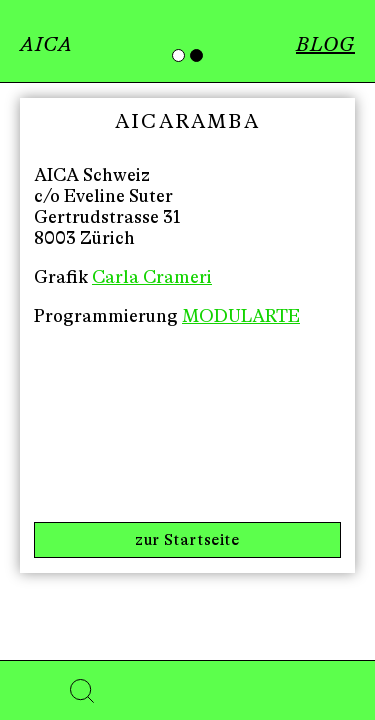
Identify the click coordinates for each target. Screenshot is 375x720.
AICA (46, 44)
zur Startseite (187, 540)
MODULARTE (241, 316)
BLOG (325, 44)
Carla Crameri (152, 277)
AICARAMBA (187, 121)
